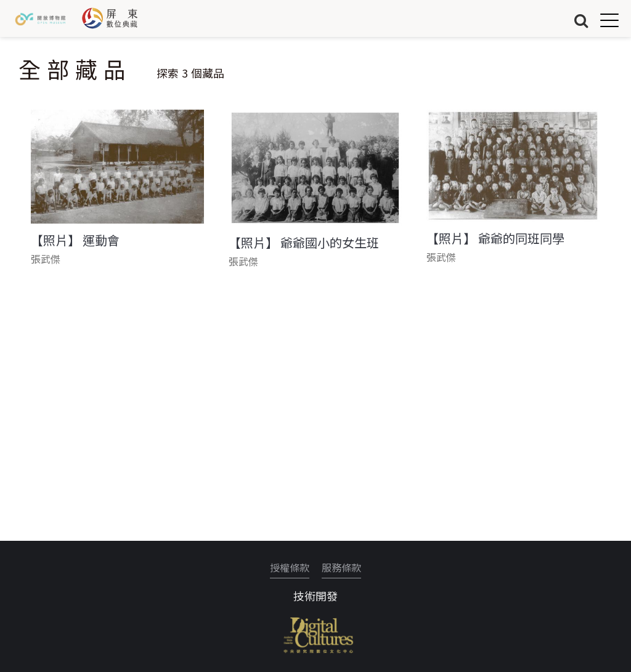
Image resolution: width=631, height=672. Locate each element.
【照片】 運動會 (75, 240)
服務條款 (341, 567)
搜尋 (581, 20)
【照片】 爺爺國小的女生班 (304, 243)
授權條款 (290, 567)
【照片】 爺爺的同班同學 (495, 238)
